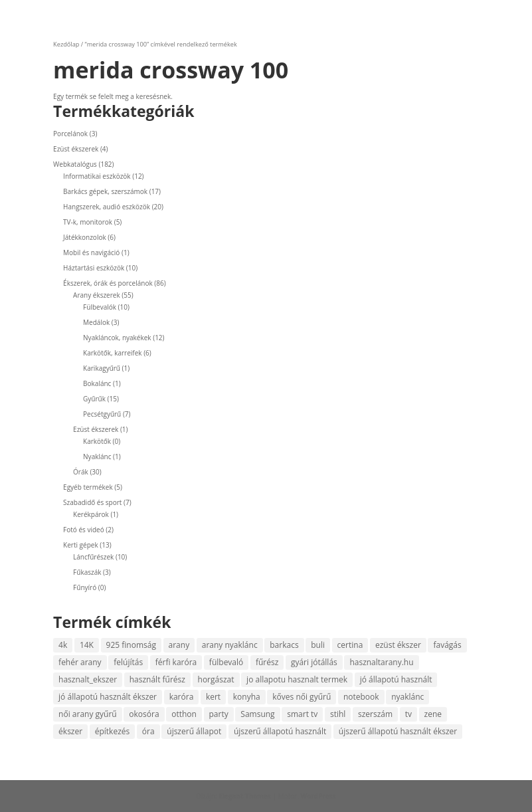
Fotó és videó (84, 530)
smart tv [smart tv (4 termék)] (302, 714)
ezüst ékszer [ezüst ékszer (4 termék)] (398, 645)
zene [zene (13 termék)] (433, 714)
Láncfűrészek (93, 557)
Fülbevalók (100, 307)
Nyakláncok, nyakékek (117, 338)
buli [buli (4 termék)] (318, 645)
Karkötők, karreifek (112, 353)
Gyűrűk (94, 399)
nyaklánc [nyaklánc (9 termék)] (407, 697)
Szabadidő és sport (92, 502)
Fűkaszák (87, 572)
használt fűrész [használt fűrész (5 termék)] (157, 679)
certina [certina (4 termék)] (350, 645)
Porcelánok (70, 134)
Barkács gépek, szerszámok (105, 191)
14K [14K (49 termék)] (87, 645)
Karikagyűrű (102, 368)
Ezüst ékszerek (76, 149)
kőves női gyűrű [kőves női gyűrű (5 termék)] (302, 697)
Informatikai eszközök (97, 176)
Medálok (96, 322)
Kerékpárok (91, 514)
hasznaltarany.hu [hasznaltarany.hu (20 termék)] (381, 662)
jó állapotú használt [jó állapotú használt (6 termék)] (396, 679)
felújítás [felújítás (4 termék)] (128, 662)
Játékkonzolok (85, 237)
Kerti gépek (81, 545)
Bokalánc (97, 383)
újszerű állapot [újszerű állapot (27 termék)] (194, 731)
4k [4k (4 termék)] (63, 645)
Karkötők (97, 441)
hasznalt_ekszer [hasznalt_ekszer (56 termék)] (88, 679)
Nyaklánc (97, 457)
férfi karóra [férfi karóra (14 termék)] (176, 662)
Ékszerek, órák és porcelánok (108, 283)
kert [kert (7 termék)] (213, 697)
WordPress (318, 796)
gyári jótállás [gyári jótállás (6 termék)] (314, 662)
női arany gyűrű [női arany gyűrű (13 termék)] (88, 714)
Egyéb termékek (88, 487)
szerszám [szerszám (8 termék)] (375, 714)
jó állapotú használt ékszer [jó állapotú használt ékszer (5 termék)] (108, 697)
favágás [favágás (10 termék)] (447, 645)
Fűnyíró (85, 587)
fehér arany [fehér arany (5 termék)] (80, 662)
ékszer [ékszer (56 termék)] (70, 731)
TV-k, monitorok (88, 222)
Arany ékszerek (97, 295)
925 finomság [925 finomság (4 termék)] (131, 645)
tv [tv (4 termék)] (408, 714)
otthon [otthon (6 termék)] (184, 714)
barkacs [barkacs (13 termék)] (284, 645)
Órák (81, 472)
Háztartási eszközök (94, 268)
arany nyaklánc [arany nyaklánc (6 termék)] (230, 645)
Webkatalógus (75, 164)
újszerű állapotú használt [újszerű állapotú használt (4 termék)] (280, 731)
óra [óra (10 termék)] (148, 731)
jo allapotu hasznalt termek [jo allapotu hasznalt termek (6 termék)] (297, 679)
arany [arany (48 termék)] (179, 645)
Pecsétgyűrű (102, 414)
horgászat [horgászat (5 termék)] (216, 679)
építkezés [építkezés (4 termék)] (113, 731)
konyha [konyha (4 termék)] (247, 697)
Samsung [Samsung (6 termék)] (257, 714)
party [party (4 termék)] (219, 714)
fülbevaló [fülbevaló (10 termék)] (226, 662)
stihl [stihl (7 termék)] (338, 714)
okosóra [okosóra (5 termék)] (144, 714)
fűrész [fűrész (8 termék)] (267, 662)
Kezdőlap (66, 44)
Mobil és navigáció (91, 253)
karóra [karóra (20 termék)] (182, 697)
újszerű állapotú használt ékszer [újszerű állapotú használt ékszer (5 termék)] (398, 731)
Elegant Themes (245, 796)
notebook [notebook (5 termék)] (361, 697)
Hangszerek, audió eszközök (107, 207)
